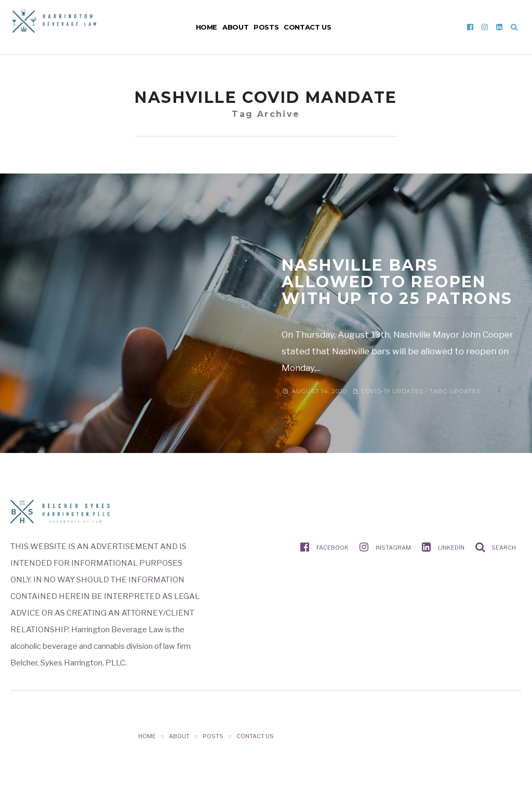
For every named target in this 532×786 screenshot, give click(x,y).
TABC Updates (455, 391)
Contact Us (307, 27)
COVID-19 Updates (393, 391)
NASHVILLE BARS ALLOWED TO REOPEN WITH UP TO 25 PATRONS (397, 282)
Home (207, 27)
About (235, 27)
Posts (266, 27)
